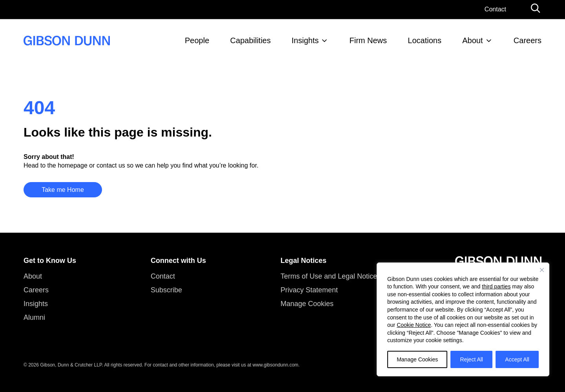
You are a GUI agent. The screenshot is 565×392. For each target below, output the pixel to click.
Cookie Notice (414, 325)
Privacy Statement (309, 290)
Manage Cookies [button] (307, 304)
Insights (305, 40)
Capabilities (251, 40)
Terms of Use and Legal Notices (331, 276)
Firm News (368, 40)
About (472, 40)
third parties (496, 286)
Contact (495, 9)
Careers (528, 40)
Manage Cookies (417, 359)
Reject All (472, 359)
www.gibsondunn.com (276, 365)
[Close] (542, 270)
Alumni (34, 317)
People (197, 40)
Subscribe (166, 290)
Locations (425, 40)
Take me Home (63, 190)
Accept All (517, 359)
